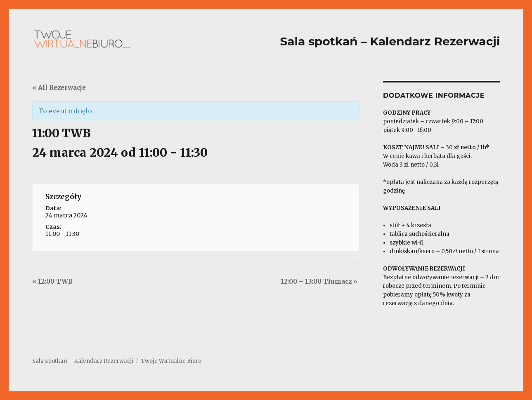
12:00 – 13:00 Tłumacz (319, 281)
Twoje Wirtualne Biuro (171, 361)
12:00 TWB (52, 281)
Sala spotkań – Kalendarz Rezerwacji (83, 361)
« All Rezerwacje (59, 88)
